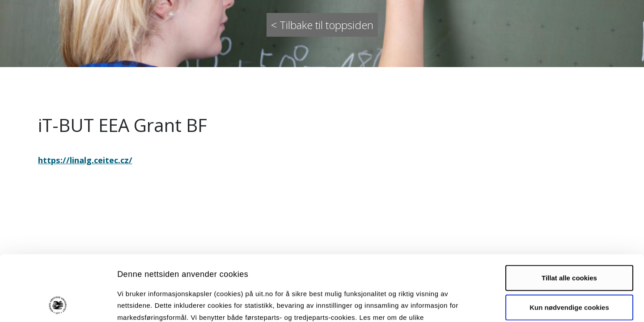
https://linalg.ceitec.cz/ (85, 160)
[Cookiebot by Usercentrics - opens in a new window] (58, 305)
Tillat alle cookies (569, 216)
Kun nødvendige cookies (569, 246)
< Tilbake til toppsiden (322, 25)
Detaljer (476, 304)
